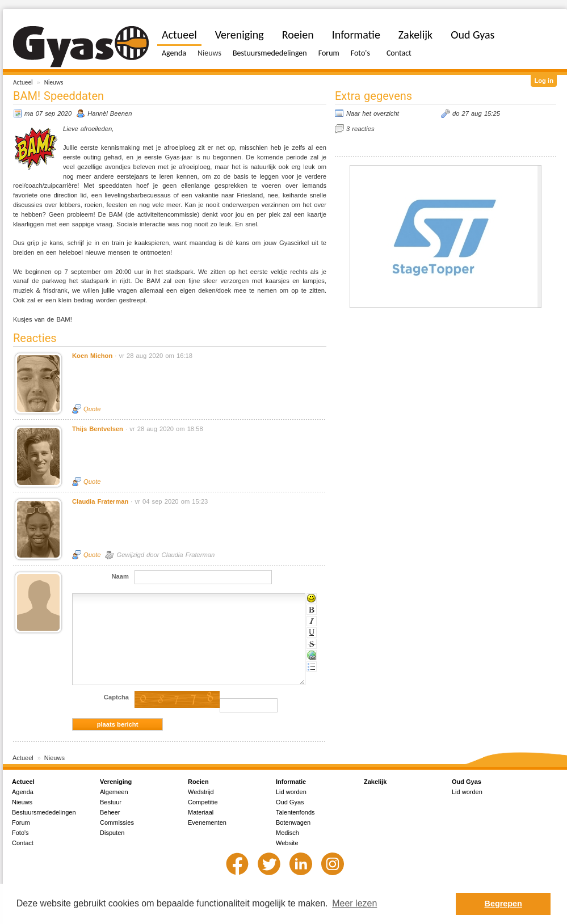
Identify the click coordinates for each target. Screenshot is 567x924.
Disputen (112, 833)
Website (287, 843)
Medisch (287, 833)
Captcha (116, 697)
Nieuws (54, 82)
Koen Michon (92, 356)
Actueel (23, 82)
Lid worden (291, 792)
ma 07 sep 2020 (48, 113)
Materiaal (201, 812)
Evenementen (207, 822)
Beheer (110, 812)
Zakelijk (415, 35)
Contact (399, 53)
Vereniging (240, 35)
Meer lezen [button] (354, 903)
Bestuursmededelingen (270, 53)
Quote (92, 409)
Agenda (174, 53)
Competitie (203, 802)
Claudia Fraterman (100, 501)
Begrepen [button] (503, 904)
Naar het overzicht (373, 113)
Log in (544, 81)
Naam (120, 576)
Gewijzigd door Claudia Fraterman (165, 555)
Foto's (360, 53)
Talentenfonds (295, 812)
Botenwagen (293, 822)
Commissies (117, 822)
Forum (329, 53)
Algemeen (114, 792)
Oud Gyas (472, 35)
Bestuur (111, 802)
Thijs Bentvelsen (98, 429)
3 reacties (360, 129)
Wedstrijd (201, 792)
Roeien (298, 35)
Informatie (356, 35)
